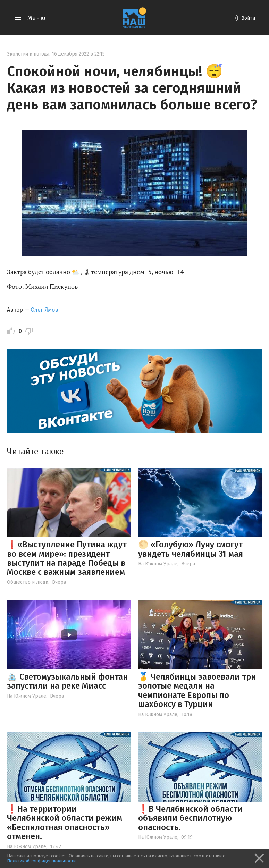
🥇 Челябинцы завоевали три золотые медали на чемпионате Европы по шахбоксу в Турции (197, 690)
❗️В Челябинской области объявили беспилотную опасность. (190, 818)
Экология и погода (28, 54)
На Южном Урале (158, 564)
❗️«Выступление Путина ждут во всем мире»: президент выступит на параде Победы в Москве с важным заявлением (67, 558)
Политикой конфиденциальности (41, 861)
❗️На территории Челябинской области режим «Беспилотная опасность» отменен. (65, 823)
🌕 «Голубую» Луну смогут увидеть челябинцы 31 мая (191, 549)
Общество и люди (28, 582)
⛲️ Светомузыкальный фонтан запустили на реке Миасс (67, 681)
